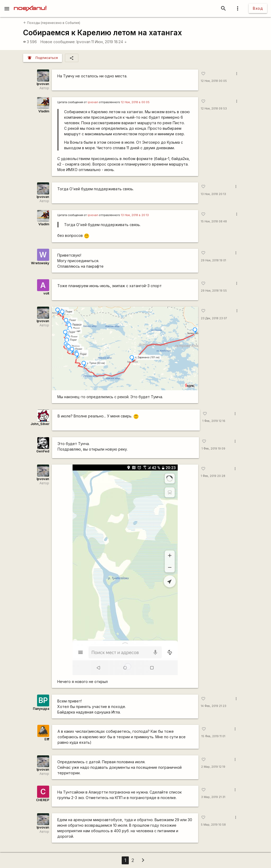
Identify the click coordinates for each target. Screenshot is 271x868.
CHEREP (43, 800)
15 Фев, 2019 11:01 (213, 736)
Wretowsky (40, 263)
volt (46, 293)
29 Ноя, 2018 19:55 (214, 291)
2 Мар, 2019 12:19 (213, 767)
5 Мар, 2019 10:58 (213, 825)
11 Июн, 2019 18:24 (109, 42)
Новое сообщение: (58, 42)
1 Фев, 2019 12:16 (214, 421)
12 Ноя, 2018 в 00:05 (135, 102)
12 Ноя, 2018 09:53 (214, 109)
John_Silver (40, 424)
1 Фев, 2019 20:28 (213, 476)
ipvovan (93, 102)
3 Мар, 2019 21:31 (213, 797)
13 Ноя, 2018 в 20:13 (135, 215)
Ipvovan (83, 42)
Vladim (44, 111)
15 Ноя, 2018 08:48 (214, 221)
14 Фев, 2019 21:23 (214, 706)
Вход (258, 8)
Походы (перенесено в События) (52, 23)
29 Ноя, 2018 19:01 (213, 260)
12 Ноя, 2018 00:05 (214, 81)
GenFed (43, 451)
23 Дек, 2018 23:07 (214, 318)
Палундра (41, 709)
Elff (47, 739)
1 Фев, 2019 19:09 (213, 449)
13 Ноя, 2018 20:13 (213, 194)
